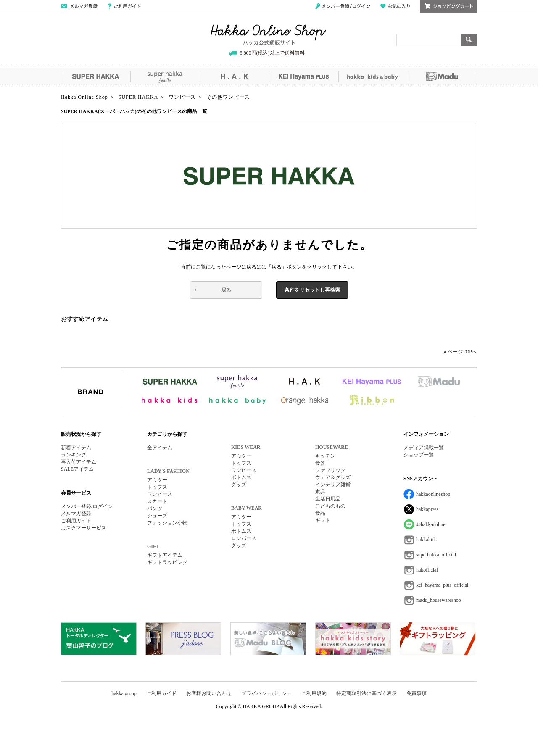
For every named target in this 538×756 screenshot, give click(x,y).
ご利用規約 (314, 693)
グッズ (239, 485)
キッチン (325, 456)
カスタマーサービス (84, 528)
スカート (157, 501)
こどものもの (330, 506)
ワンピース (160, 494)
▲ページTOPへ (460, 352)
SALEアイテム (77, 469)
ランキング (74, 455)
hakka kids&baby (373, 76)
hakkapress (427, 509)
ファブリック (330, 470)
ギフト (323, 520)
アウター (157, 480)
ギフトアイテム (165, 555)
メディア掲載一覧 (424, 448)
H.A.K (234, 76)
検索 (469, 40)
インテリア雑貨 (333, 485)
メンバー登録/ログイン (343, 6)
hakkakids (426, 540)
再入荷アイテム (79, 462)
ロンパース (244, 538)
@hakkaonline (431, 524)
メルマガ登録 (76, 514)
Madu (442, 76)
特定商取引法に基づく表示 (367, 693)
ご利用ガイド (124, 6)
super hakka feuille (165, 76)
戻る (226, 290)
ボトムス (241, 477)
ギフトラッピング (167, 562)
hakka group (124, 693)
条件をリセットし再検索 (312, 290)
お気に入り (395, 6)
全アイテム (160, 448)
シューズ (157, 516)
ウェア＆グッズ (333, 477)
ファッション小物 (167, 523)
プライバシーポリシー (266, 693)
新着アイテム (76, 448)
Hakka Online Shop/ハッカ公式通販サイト (268, 35)
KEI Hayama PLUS (304, 76)
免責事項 (417, 693)
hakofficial (427, 570)
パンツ (155, 508)
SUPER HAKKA (96, 76)
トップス (157, 487)
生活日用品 (328, 499)
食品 (320, 513)
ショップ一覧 (419, 455)
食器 (320, 463)
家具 (320, 492)
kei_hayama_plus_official (442, 585)
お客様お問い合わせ (209, 693)
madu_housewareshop (439, 600)
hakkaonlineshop (433, 494)
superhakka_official (436, 555)
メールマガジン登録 (79, 6)
